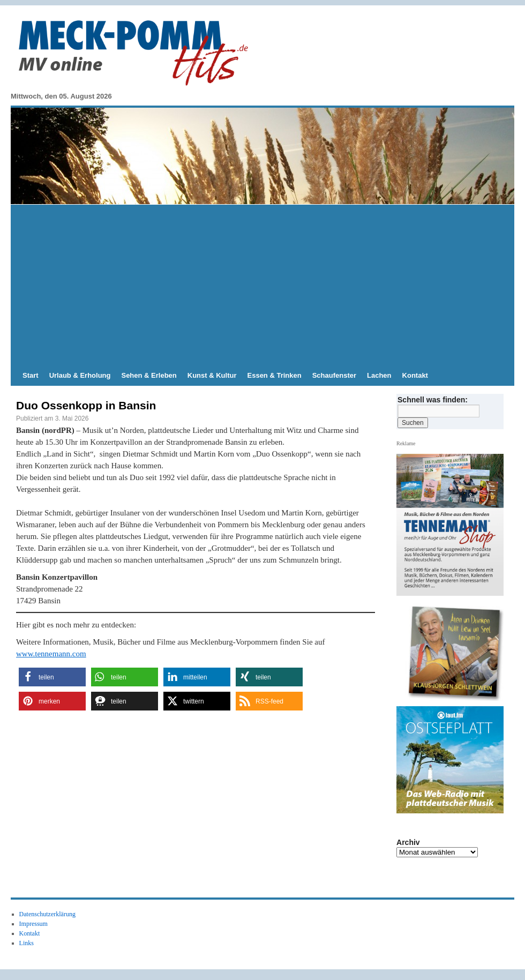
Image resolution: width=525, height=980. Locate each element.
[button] (52, 677)
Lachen (379, 375)
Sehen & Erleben (149, 375)
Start (31, 375)
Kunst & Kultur (212, 375)
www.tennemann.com (51, 654)
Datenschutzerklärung (47, 914)
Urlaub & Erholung (80, 375)
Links (27, 943)
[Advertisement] (262, 285)
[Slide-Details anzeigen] (454, 652)
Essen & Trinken (275, 375)
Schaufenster (334, 375)
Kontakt (415, 375)
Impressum (33, 924)
